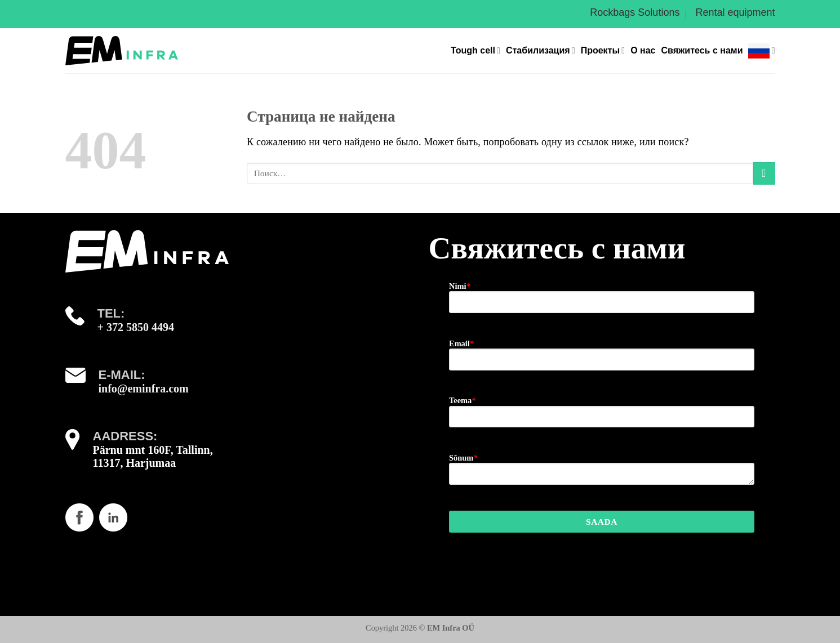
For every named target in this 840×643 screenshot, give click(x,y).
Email (461, 343)
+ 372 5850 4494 (136, 327)
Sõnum (463, 458)
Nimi (460, 286)
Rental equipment (735, 12)
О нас (643, 50)
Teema (462, 400)
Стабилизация (541, 50)
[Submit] (764, 173)
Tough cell (475, 50)
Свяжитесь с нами (702, 50)
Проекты (603, 50)
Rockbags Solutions (635, 12)
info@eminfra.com (144, 389)
